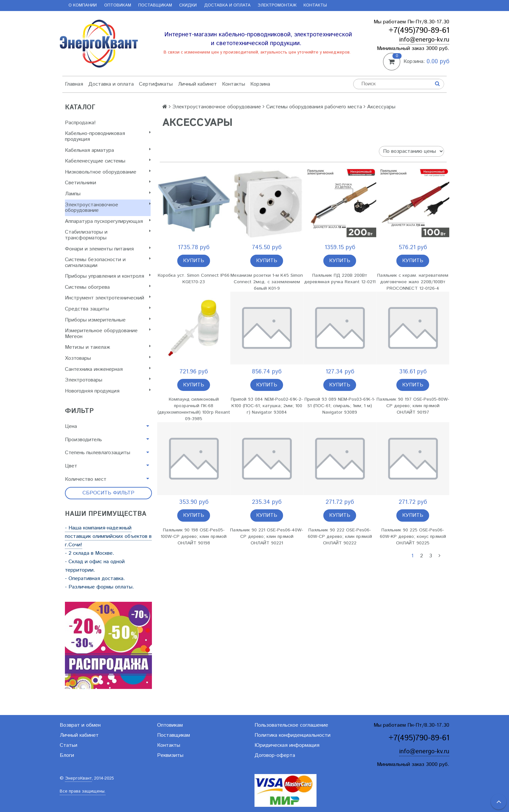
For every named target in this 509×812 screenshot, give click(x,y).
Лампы (108, 194)
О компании (83, 5)
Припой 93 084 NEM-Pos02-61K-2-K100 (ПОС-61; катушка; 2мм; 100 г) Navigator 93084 (267, 406)
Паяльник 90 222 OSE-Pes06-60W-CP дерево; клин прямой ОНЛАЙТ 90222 (340, 537)
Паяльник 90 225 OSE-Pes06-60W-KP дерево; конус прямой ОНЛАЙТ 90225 (413, 537)
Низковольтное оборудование (108, 172)
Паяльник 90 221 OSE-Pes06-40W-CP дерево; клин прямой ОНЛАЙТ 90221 (267, 537)
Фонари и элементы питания (108, 249)
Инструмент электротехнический (108, 298)
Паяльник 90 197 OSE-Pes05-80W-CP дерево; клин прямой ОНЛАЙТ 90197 (413, 406)
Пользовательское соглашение (291, 725)
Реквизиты (170, 755)
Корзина (260, 84)
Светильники (108, 183)
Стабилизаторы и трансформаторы (108, 235)
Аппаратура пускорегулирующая (108, 221)
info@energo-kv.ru (424, 40)
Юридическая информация (287, 745)
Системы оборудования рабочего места (314, 107)
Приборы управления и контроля (108, 276)
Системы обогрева (108, 287)
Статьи (68, 745)
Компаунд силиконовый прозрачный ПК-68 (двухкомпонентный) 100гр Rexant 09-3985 (194, 409)
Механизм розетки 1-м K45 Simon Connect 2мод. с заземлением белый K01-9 (267, 282)
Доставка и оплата (227, 5)
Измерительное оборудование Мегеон (108, 334)
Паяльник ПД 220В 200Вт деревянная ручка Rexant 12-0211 (340, 279)
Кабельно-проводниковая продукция (108, 136)
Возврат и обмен (80, 725)
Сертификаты (156, 84)
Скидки (188, 5)
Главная (74, 84)
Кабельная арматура (108, 150)
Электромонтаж (277, 5)
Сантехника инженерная (108, 369)
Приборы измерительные (108, 320)
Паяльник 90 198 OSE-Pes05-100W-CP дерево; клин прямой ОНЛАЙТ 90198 (194, 537)
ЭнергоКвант (78, 778)
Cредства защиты (108, 309)
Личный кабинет (197, 84)
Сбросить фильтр (108, 493)
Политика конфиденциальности (292, 735)
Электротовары (108, 380)
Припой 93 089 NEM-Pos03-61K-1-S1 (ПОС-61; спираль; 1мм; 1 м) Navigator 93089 (340, 406)
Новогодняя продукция (108, 391)
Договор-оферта (275, 755)
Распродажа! (80, 123)
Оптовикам (118, 5)
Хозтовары (108, 358)
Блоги (67, 755)
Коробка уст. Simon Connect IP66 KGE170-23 (194, 279)
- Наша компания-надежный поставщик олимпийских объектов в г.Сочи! (108, 536)
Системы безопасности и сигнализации (108, 263)
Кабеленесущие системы (108, 161)
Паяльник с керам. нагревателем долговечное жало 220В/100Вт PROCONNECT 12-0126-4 (413, 282)
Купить (194, 261)
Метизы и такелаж (108, 347)
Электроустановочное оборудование (108, 208)
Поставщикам (155, 5)
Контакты (315, 5)
